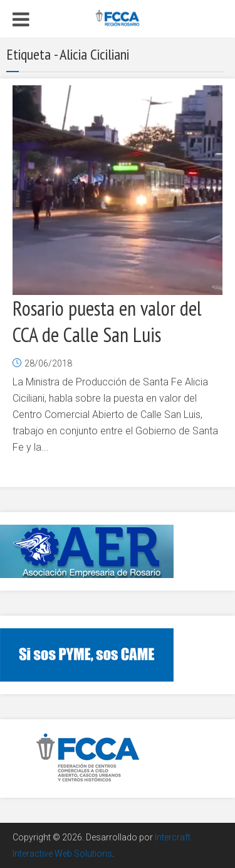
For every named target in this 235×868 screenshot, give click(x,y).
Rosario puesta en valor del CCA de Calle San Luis (107, 321)
